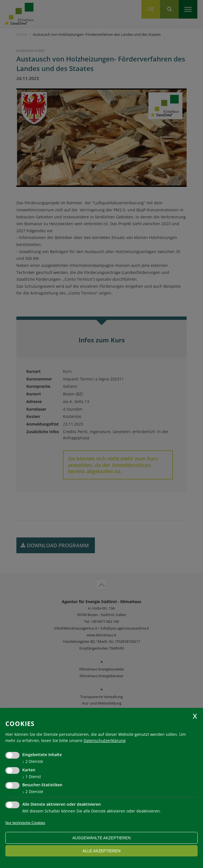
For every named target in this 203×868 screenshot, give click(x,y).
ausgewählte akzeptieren (101, 838)
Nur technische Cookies (25, 823)
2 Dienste (33, 761)
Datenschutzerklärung (105, 740)
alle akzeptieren (101, 851)
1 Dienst (32, 777)
